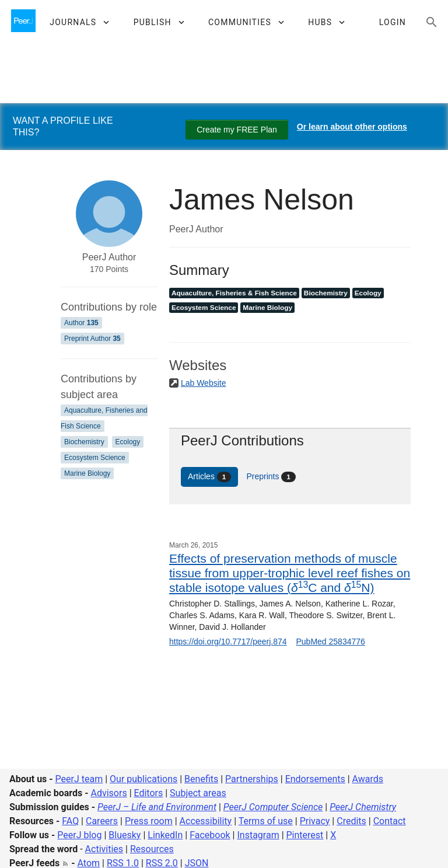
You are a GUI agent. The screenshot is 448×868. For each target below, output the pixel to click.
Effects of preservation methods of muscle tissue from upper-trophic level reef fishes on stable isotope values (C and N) (290, 573)
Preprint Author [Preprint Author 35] (92, 339)
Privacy (315, 821)
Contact (390, 821)
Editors (149, 793)
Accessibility (206, 821)
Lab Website (204, 383)
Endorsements (315, 779)
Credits (351, 821)
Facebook (210, 835)
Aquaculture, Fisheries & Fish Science (234, 293)
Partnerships (252, 779)
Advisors (108, 793)
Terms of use (266, 821)
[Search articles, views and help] (432, 22)
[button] (79, 22)
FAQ (70, 821)
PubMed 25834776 (330, 642)
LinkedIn (165, 835)
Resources (152, 849)
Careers (102, 821)
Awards (368, 779)
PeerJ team (79, 779)
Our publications (143, 779)
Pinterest (305, 835)
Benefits (201, 779)
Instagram (258, 835)
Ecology (128, 442)
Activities (104, 849)
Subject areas (198, 793)
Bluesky (125, 835)
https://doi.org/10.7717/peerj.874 (228, 642)
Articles (209, 477)
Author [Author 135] (81, 323)
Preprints (271, 477)
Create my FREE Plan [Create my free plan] (237, 130)
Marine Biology (87, 473)
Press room (149, 821)
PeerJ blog (79, 835)
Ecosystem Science (95, 458)
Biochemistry (84, 442)
